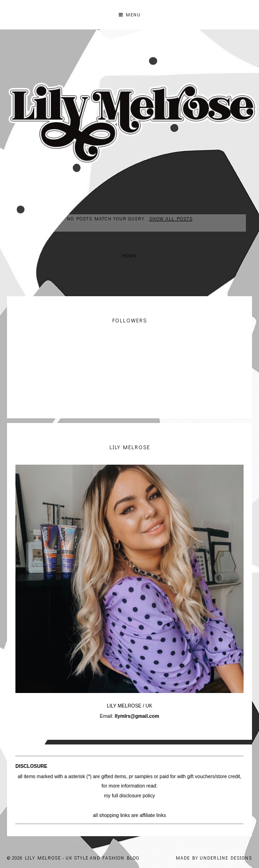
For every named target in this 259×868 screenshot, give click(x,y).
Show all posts (171, 219)
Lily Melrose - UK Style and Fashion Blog (82, 858)
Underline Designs (226, 858)
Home (129, 256)
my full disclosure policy (129, 796)
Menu (130, 15)
